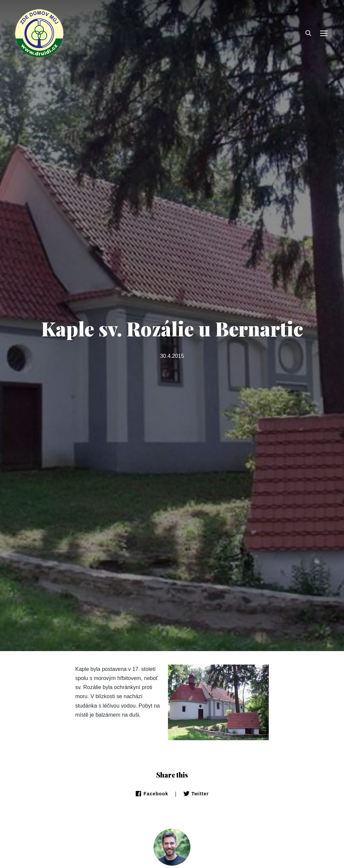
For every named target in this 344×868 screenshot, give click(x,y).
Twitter (196, 794)
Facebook (152, 794)
